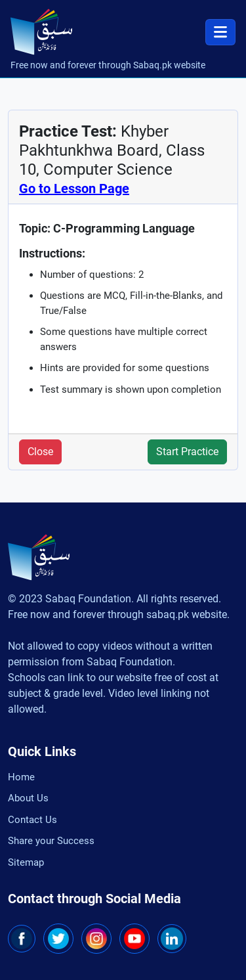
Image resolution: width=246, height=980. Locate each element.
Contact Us (32, 820)
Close (40, 452)
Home (21, 777)
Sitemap (26, 862)
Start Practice (187, 452)
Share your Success (51, 841)
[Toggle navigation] (220, 32)
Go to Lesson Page (74, 189)
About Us (28, 798)
